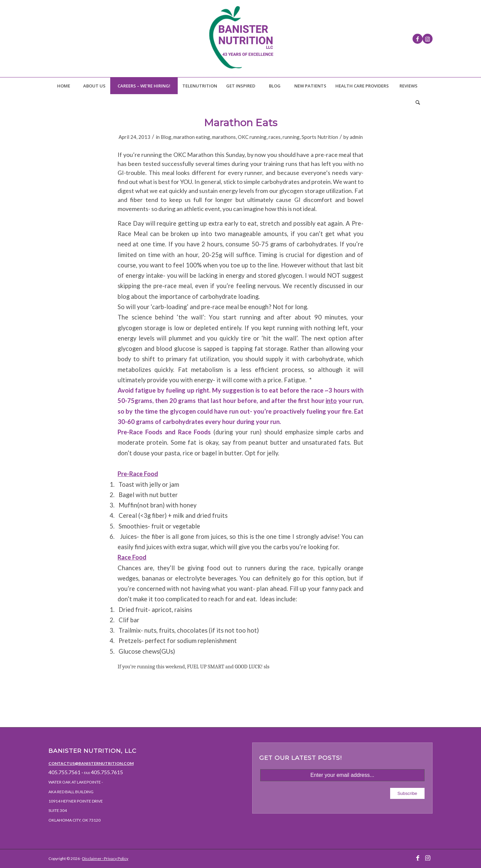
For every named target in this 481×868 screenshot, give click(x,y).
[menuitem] (63, 86)
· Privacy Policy (115, 858)
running (291, 137)
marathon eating (192, 137)
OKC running (252, 137)
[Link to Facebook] (418, 39)
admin (356, 137)
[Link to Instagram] (428, 39)
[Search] (418, 102)
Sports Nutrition (320, 137)
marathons (224, 137)
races (275, 137)
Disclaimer (92, 858)
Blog (166, 137)
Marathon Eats (241, 123)
